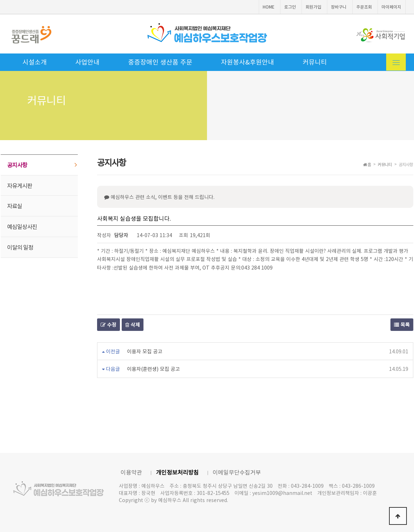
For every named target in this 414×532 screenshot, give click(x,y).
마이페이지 (391, 7)
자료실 (15, 206)
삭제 (133, 324)
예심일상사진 (22, 226)
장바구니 (339, 7)
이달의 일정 (20, 247)
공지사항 (17, 165)
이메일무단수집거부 (237, 472)
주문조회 (364, 7)
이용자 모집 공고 (145, 351)
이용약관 (131, 472)
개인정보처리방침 (177, 472)
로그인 (290, 7)
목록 (402, 324)
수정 (108, 324)
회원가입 (313, 7)
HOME (269, 7)
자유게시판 (20, 185)
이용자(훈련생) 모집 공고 (153, 369)
